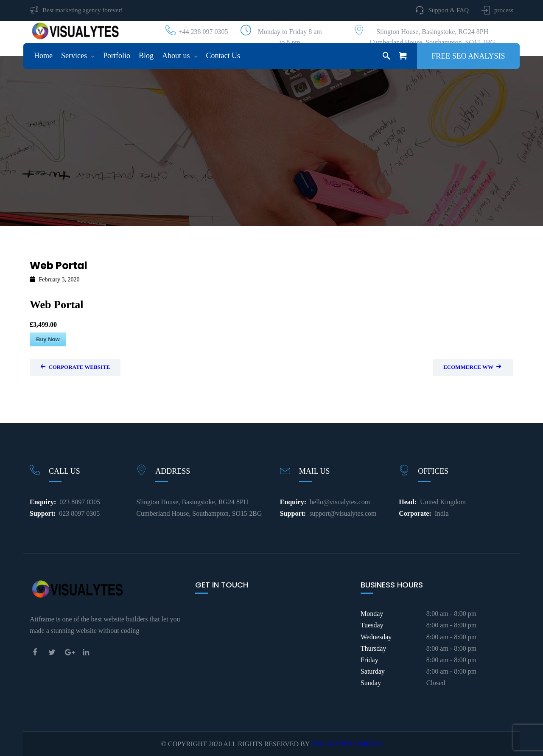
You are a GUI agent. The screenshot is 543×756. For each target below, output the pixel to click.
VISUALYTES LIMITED (346, 744)
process (504, 10)
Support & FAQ (448, 10)
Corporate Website (75, 367)
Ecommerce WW (472, 367)
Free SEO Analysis (468, 56)
